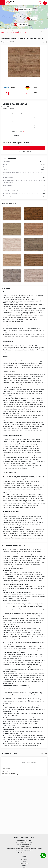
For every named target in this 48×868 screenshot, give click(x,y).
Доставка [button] (7, 288)
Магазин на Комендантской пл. (24, 842)
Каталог (24, 862)
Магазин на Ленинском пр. (24, 845)
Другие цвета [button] (9, 203)
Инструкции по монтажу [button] (13, 546)
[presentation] (42, 753)
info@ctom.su (26, 853)
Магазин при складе (24, 847)
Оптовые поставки (24, 864)
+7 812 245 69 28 (28, 851)
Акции (24, 866)
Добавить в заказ (24, 148)
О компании (24, 859)
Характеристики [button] (10, 159)
